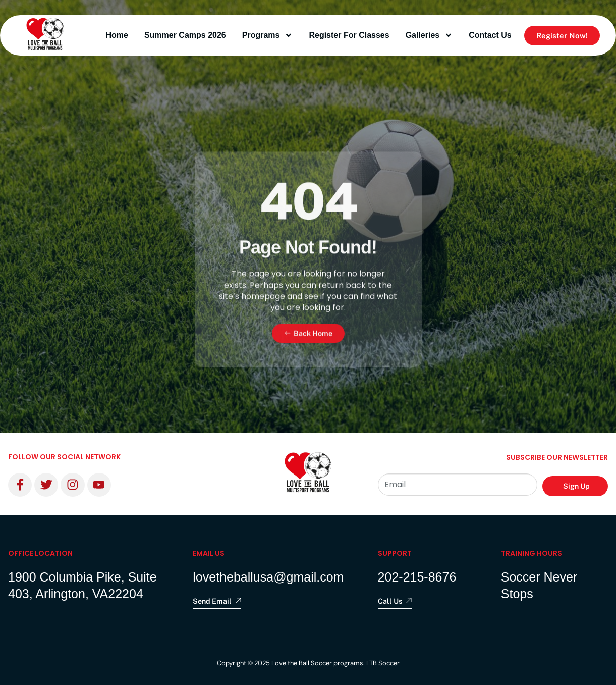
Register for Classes (349, 35)
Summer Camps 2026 (185, 35)
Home (117, 35)
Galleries (429, 35)
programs (268, 35)
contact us (490, 35)
